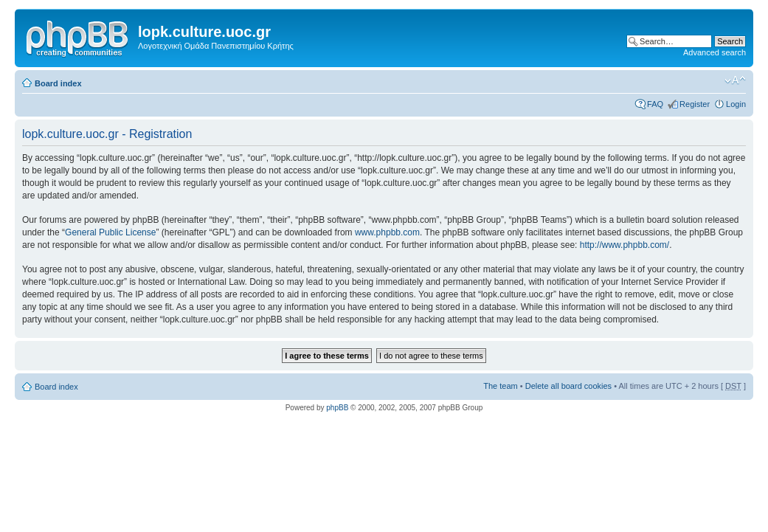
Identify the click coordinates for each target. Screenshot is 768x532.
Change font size (735, 80)
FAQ (655, 104)
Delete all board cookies (568, 386)
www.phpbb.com (387, 232)
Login (736, 104)
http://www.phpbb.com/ (625, 245)
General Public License (110, 232)
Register (695, 104)
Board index (58, 83)
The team (500, 386)
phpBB (337, 408)
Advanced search (715, 52)
